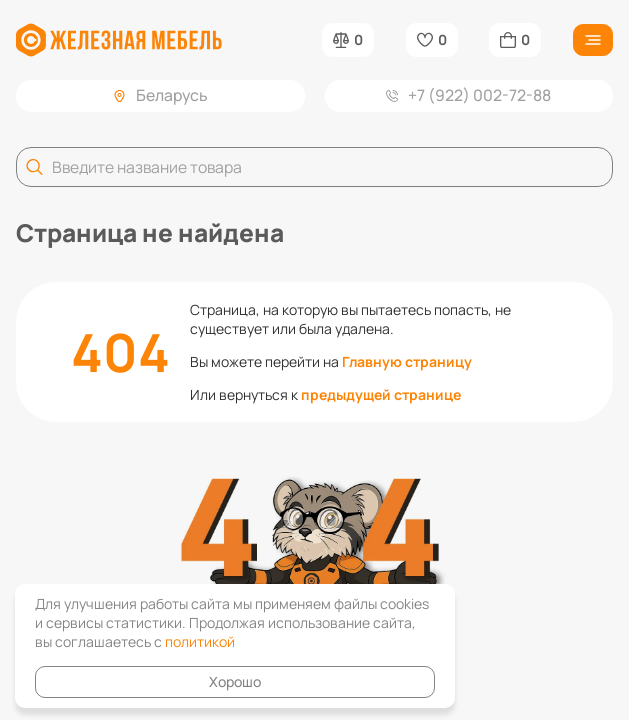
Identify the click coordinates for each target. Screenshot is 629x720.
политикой (200, 641)
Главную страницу (407, 361)
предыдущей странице (381, 394)
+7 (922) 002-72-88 (468, 95)
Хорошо (235, 681)
